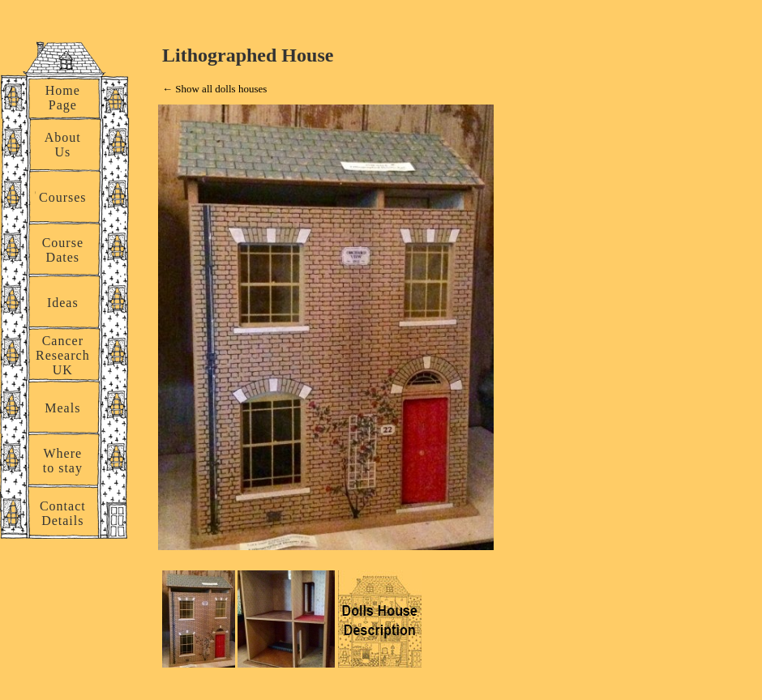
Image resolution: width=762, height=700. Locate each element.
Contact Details (63, 513)
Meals (62, 408)
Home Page (63, 98)
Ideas (63, 303)
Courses (63, 197)
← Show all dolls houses (214, 89)
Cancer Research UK (63, 355)
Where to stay (63, 461)
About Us (63, 145)
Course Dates (63, 250)
